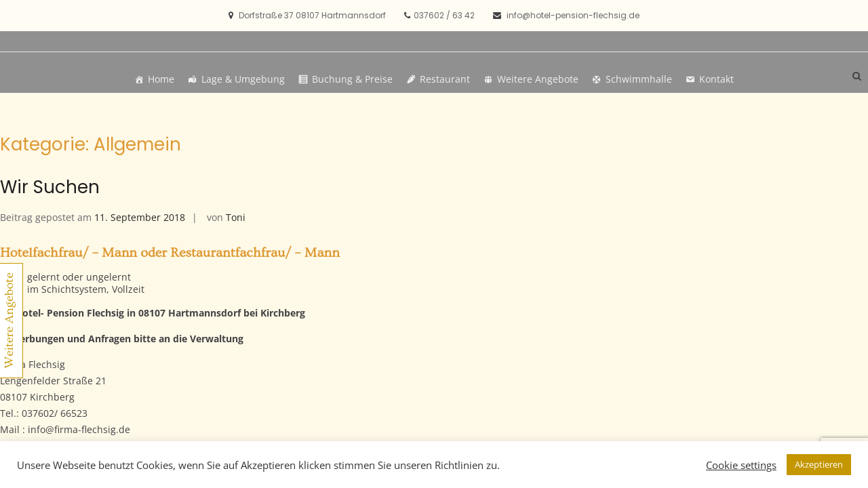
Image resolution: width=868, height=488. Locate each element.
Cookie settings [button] (741, 465)
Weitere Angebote (538, 79)
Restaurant (445, 79)
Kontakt (716, 79)
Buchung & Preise (352, 79)
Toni (236, 217)
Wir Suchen (50, 187)
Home (161, 79)
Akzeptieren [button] (819, 464)
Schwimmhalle (639, 79)
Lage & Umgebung (243, 79)
